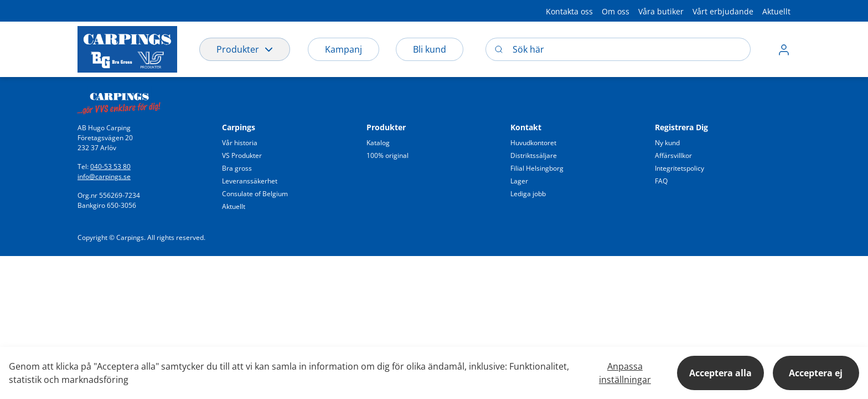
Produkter (245, 49)
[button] (784, 49)
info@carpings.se (104, 177)
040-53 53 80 (110, 167)
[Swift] (119, 100)
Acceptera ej (816, 373)
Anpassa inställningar (625, 373)
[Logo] (127, 49)
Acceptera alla (720, 373)
